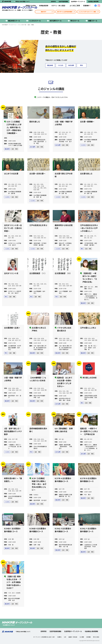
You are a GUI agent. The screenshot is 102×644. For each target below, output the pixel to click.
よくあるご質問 (75, 6)
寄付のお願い (96, 637)
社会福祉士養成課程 (93, 1)
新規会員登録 (44, 6)
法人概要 (82, 637)
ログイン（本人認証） (59, 6)
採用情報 (88, 637)
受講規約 (87, 6)
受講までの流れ (31, 6)
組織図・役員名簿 (73, 637)
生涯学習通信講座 (63, 1)
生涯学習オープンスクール (78, 1)
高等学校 (53, 1)
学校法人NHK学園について (22, 1)
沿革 (65, 637)
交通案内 (59, 637)
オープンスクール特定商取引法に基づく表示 (44, 637)
